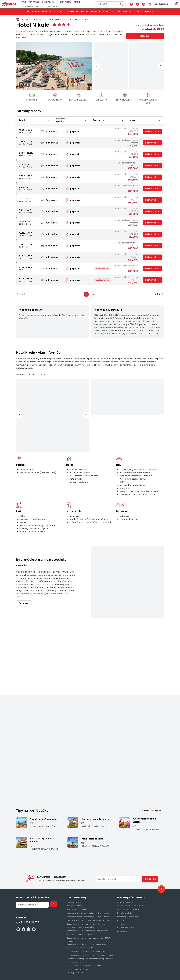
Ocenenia (121, 866)
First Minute (117, 963)
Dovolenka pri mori (54, 19)
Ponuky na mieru (68, 2)
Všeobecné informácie (76, 851)
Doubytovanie (52, 2)
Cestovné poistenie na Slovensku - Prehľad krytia (87, 893)
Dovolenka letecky (52, 12)
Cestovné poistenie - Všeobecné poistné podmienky (89, 862)
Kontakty (44, 6)
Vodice (85, 19)
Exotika (149, 12)
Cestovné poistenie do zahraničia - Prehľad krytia (87, 872)
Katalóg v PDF (123, 873)
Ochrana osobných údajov (78, 911)
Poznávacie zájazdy (123, 12)
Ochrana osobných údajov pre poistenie (84, 907)
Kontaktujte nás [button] (160, 4)
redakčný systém (144, 972)
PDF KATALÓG (38, 2)
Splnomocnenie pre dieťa (128, 851)
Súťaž (27, 2)
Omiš (113, 709)
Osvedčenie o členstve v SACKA (130, 847)
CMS (159, 972)
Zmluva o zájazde (74, 844)
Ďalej (157, 294)
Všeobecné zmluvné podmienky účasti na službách (88, 858)
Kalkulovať (145, 36)
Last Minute (56, 6)
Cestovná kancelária (28, 19)
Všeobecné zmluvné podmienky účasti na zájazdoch (89, 855)
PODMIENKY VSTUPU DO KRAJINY (31, 374)
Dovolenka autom (100, 12)
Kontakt (21, 859)
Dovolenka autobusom (76, 12)
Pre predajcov (31, 6)
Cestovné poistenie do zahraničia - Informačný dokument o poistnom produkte (87, 867)
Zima (139, 12)
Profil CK (121, 862)
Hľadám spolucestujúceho (128, 858)
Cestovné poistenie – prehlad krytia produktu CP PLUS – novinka (89, 881)
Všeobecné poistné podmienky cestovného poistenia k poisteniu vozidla (90, 902)
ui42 (141, 974)
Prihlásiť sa (150, 820)
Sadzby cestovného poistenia (79, 876)
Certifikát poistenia (125, 844)
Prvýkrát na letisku (125, 855)
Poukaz (81, 2)
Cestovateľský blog (125, 869)
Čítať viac (102, 332)
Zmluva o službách (75, 847)
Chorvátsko (72, 19)
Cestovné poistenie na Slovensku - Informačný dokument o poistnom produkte (86, 888)
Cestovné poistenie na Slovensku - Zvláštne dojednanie (90, 897)
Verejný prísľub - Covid (76, 914)
